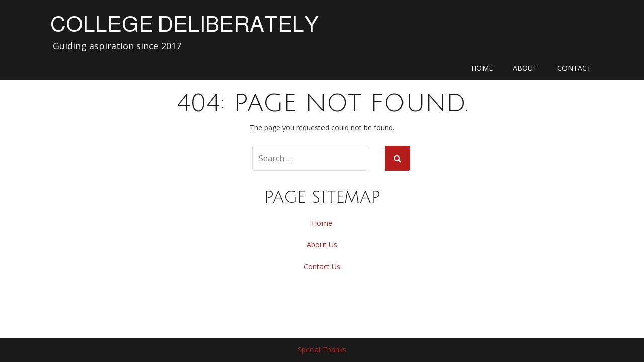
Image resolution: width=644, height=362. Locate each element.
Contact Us (322, 267)
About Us (322, 245)
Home (482, 68)
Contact (574, 68)
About (525, 68)
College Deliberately (185, 24)
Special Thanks (322, 350)
